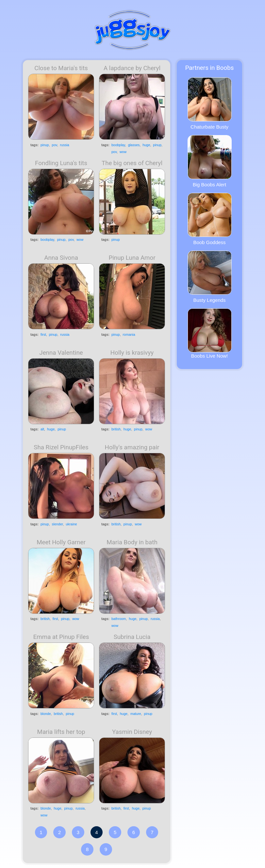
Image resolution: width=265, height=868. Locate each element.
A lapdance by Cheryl (132, 68)
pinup (45, 145)
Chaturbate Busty (210, 103)
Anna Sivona (61, 258)
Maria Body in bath (132, 542)
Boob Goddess (210, 219)
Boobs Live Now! (210, 333)
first (43, 334)
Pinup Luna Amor (132, 258)
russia (65, 145)
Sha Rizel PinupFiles (61, 447)
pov (55, 145)
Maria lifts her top (61, 732)
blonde (46, 714)
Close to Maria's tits (61, 68)
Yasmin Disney (132, 732)
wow (123, 152)
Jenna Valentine (61, 353)
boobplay (118, 145)
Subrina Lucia (132, 637)
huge (146, 145)
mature (136, 714)
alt (42, 429)
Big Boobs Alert (210, 161)
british (116, 429)
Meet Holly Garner (61, 542)
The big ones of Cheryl (132, 163)
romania (129, 334)
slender (58, 524)
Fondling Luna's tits (61, 163)
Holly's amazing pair (132, 447)
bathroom (119, 619)
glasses (134, 145)
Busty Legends (210, 277)
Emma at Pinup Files (61, 637)
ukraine (71, 524)
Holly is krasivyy (132, 353)
